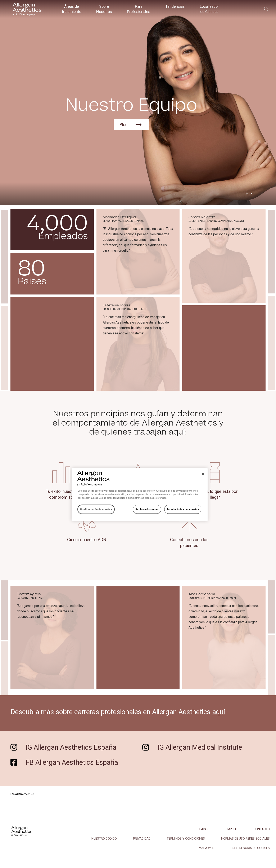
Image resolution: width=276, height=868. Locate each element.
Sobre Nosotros (104, 9)
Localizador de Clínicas (209, 9)
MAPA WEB (207, 848)
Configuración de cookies (96, 509)
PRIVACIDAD (142, 839)
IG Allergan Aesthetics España (71, 747)
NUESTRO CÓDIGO (104, 839)
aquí (219, 712)
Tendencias (175, 6)
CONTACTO (262, 829)
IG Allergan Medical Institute (200, 747)
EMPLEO (232, 829)
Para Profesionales (139, 9)
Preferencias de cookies (250, 848)
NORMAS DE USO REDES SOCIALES (245, 839)
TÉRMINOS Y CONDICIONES (186, 839)
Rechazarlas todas (147, 509)
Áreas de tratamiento (72, 9)
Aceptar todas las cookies (183, 509)
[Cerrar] (203, 474)
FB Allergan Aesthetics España (72, 762)
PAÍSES (204, 829)
